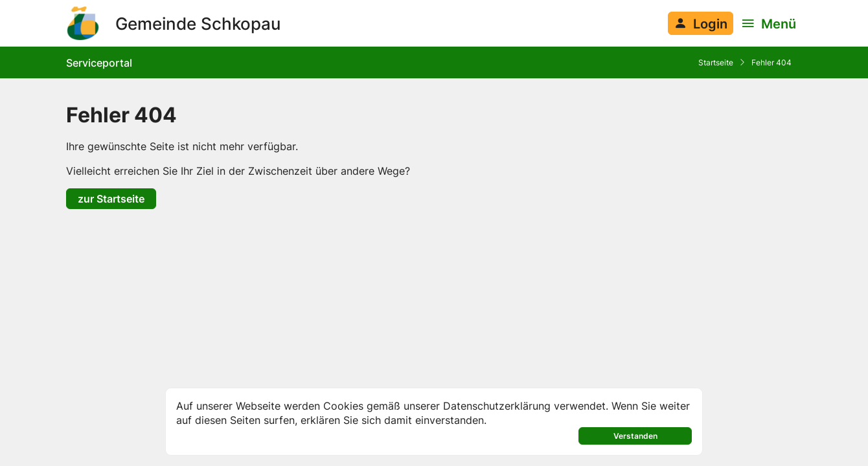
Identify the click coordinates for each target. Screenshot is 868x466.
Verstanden (635, 436)
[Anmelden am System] (701, 23)
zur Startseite (111, 198)
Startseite (716, 62)
